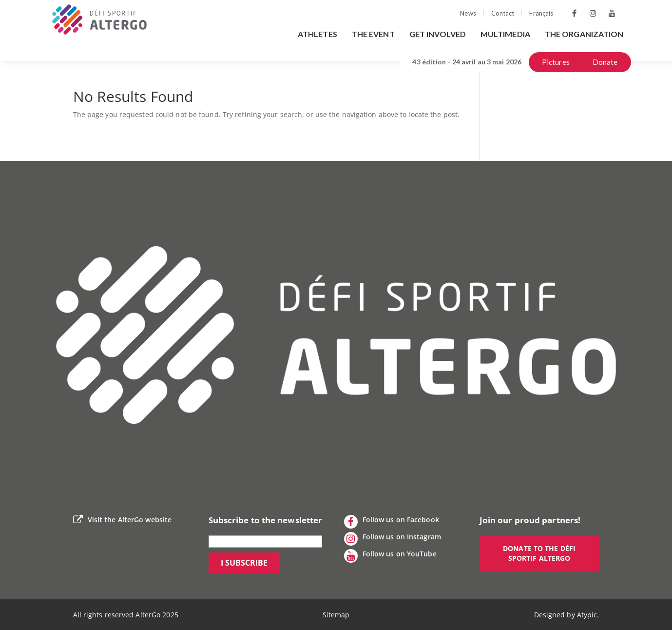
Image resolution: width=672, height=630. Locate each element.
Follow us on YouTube (390, 556)
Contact (503, 13)
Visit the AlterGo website (123, 520)
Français (541, 13)
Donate (605, 62)
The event (373, 34)
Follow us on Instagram (393, 539)
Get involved (438, 34)
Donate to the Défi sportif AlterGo (539, 553)
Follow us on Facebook (392, 522)
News (468, 13)
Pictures (556, 62)
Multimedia (505, 34)
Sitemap (336, 615)
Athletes (317, 34)
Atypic (587, 615)
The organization (584, 34)
